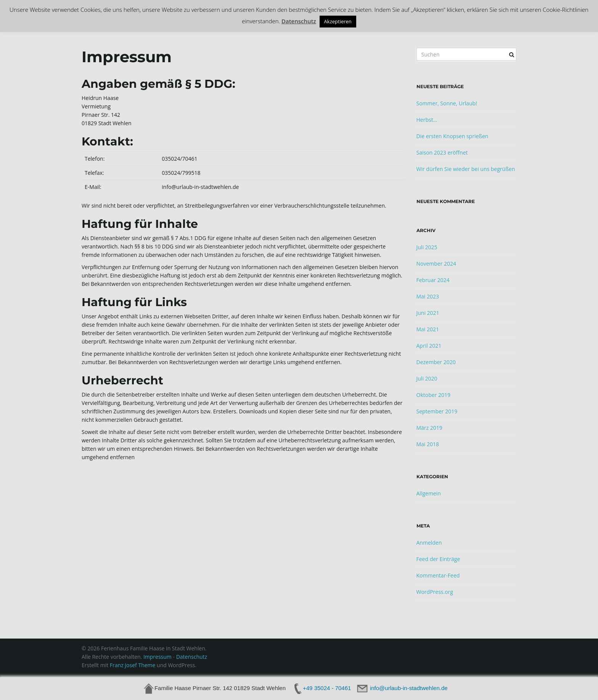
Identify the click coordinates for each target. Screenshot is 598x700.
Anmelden (429, 543)
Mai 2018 (428, 444)
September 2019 (437, 411)
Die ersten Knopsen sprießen (453, 136)
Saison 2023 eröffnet (442, 152)
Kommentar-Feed (438, 575)
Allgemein (429, 493)
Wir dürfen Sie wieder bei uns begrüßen (466, 169)
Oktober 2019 (433, 395)
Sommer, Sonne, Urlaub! (447, 103)
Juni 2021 (428, 313)
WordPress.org (435, 592)
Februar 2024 (433, 280)
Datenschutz (192, 657)
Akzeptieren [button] (338, 21)
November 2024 (436, 264)
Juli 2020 (427, 378)
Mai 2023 (428, 296)
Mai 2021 (428, 329)
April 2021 (429, 346)
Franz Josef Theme (133, 665)
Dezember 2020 (436, 362)
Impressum (158, 657)
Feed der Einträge (438, 559)
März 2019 (429, 428)
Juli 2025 (427, 247)
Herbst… (427, 120)
